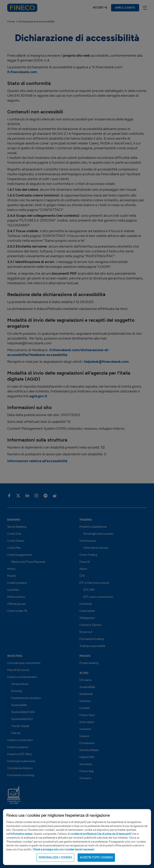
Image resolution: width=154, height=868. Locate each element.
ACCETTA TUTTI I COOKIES (96, 862)
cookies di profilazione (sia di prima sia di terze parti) (101, 839)
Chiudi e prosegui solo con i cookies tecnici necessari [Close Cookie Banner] (63, 854)
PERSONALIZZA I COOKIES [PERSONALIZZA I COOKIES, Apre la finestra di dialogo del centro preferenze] (55, 862)
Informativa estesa (22, 839)
